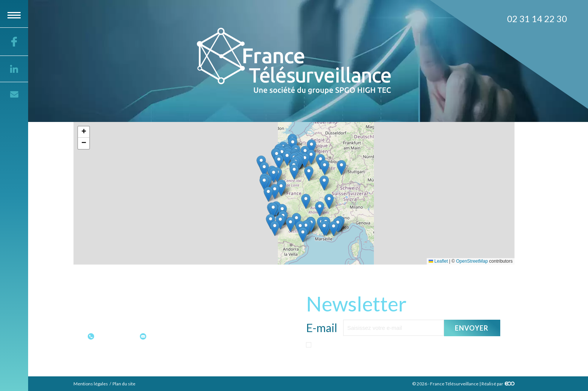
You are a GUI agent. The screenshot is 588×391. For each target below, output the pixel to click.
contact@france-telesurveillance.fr (193, 336)
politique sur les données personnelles (388, 360)
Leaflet (438, 261)
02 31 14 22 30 (116, 336)
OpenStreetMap (472, 261)
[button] (334, 229)
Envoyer (472, 328)
